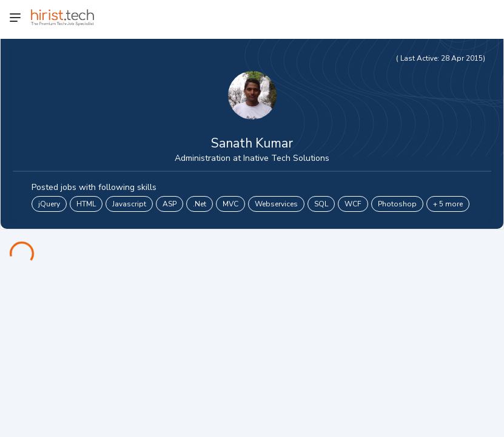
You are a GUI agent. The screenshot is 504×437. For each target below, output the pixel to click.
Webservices (276, 204)
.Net (200, 204)
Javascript (129, 204)
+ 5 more (448, 204)
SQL (321, 204)
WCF (353, 204)
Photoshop (397, 204)
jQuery (49, 204)
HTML (86, 204)
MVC (230, 204)
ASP (170, 204)
